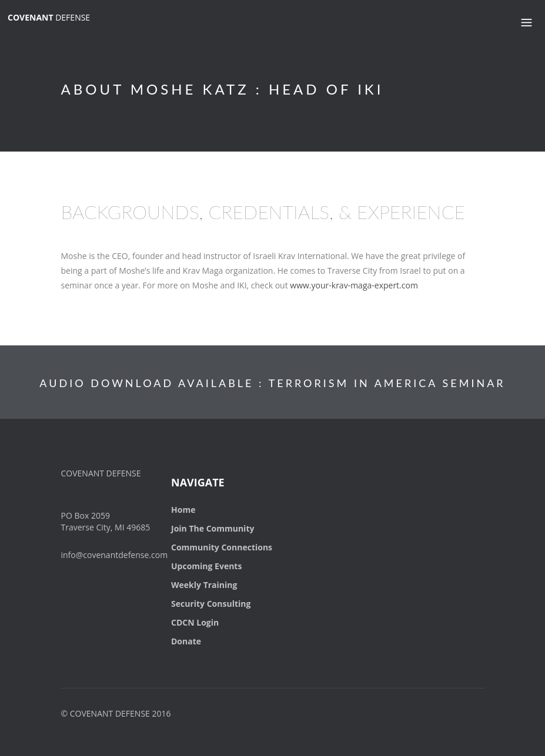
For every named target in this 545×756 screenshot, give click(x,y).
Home (183, 510)
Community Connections (222, 547)
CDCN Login (195, 622)
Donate (186, 641)
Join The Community (213, 528)
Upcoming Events (206, 566)
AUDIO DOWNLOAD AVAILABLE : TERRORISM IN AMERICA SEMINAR (272, 383)
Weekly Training (204, 585)
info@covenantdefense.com (115, 555)
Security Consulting (211, 604)
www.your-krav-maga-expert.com (354, 285)
